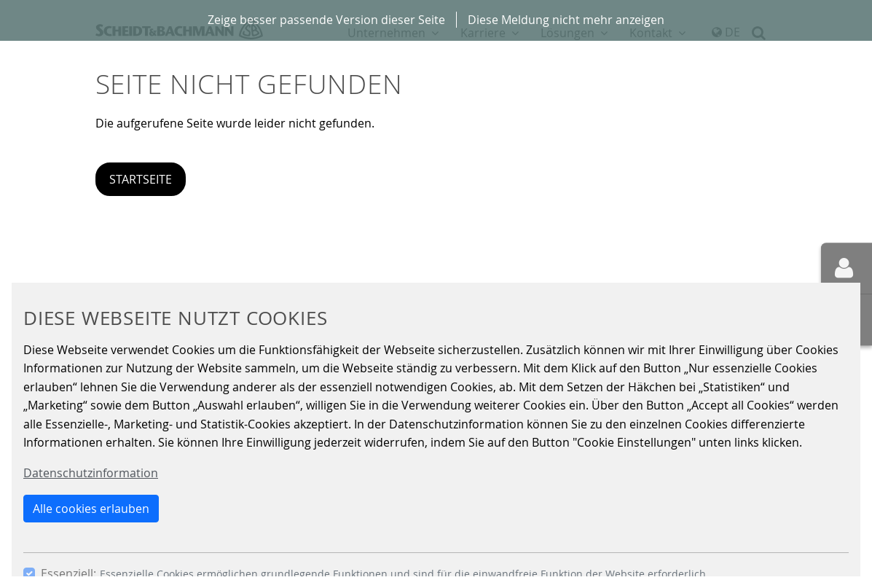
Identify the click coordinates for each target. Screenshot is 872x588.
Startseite (141, 179)
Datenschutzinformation (91, 473)
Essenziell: (68, 573)
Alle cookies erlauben (91, 509)
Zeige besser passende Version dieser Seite (326, 20)
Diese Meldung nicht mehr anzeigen (566, 20)
